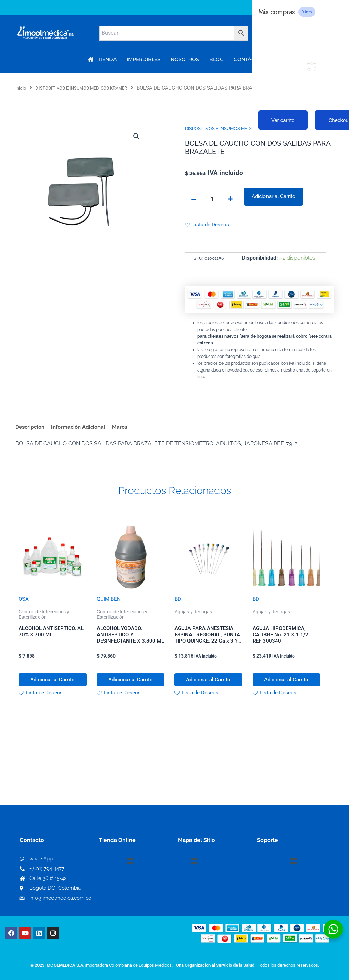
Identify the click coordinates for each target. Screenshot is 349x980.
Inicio (22, 88)
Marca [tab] (126, 429)
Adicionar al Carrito (274, 197)
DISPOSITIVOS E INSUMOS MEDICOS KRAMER (91, 88)
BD (178, 602)
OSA (24, 602)
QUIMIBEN (109, 602)
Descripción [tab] (31, 429)
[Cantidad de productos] (212, 200)
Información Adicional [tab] (82, 429)
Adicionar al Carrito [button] (44, 688)
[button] (136, 137)
